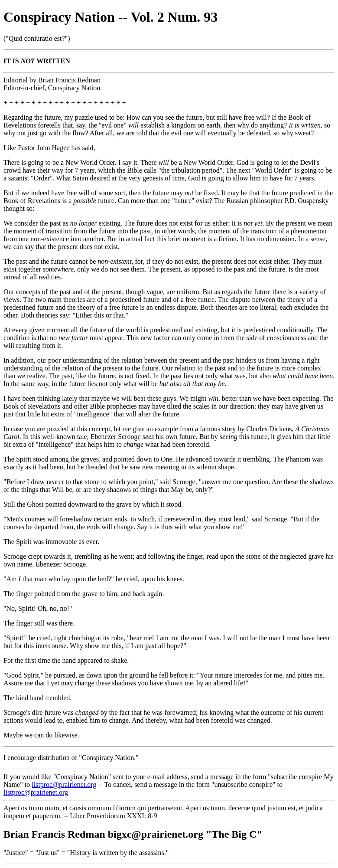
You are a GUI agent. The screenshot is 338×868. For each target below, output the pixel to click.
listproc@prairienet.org (64, 784)
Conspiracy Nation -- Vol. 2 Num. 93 (110, 17)
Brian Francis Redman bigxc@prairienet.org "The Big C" (133, 834)
